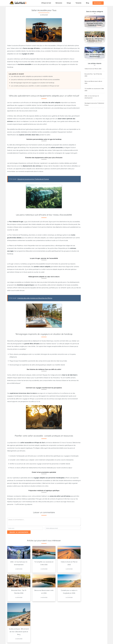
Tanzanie (78, 3)
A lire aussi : (29, 179)
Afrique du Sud (46, 3)
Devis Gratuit (98, 3)
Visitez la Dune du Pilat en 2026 (93, 69)
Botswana (59, 3)
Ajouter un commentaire (19, 532)
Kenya (69, 3)
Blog (87, 3)
